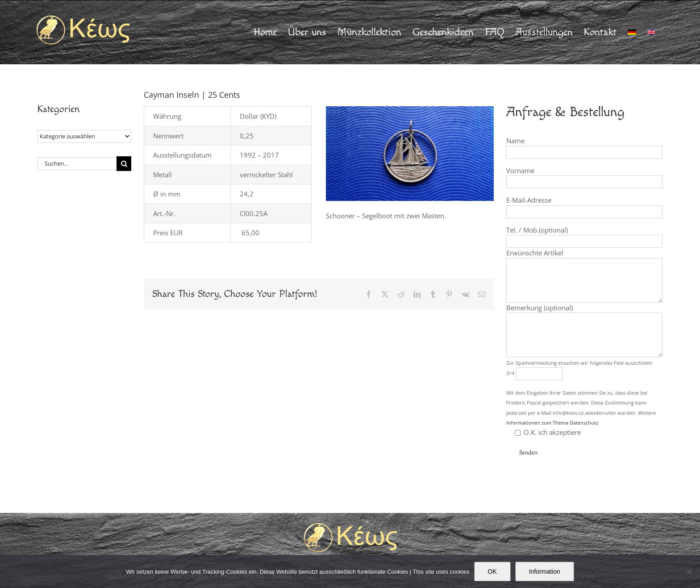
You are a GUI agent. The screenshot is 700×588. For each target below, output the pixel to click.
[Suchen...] (77, 164)
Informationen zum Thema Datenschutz (552, 423)
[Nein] (689, 571)
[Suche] (124, 164)
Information (545, 571)
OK (492, 571)
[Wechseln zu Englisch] (651, 32)
